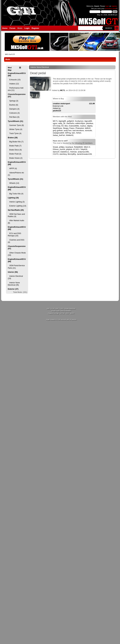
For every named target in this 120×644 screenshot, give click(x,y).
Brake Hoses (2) (15, 158)
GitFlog (68, 133)
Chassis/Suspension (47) (17, 95)
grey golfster (58, 131)
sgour (55, 123)
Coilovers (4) (14, 113)
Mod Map (10, 69)
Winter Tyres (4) (15, 129)
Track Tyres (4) (15, 133)
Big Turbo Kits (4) (16, 194)
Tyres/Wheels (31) (15, 121)
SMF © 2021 (59, 309)
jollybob (69, 149)
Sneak (55, 147)
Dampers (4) (14, 109)
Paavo (72, 128)
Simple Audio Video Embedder (61, 311)
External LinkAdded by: (74, 106)
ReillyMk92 (78, 147)
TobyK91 (84, 149)
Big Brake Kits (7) (16, 142)
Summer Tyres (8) (16, 125)
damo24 (56, 152)
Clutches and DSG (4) (16, 241)
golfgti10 (70, 121)
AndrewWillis (74, 126)
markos (83, 126)
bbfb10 (88, 128)
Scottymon (79, 121)
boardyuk (69, 147)
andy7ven (68, 131)
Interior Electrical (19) (15, 277)
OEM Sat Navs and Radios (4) (16, 215)
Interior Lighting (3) (16, 202)
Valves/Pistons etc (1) (16, 174)
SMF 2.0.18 (50, 309)
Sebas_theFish (59, 135)
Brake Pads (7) (15, 146)
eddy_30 (62, 123)
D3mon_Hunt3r (59, 149)
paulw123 (57, 111)
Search (109, 28)
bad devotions (78, 131)
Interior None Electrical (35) (14, 284)
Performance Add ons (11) (16, 89)
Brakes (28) (13, 138)
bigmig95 (62, 121)
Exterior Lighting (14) (17, 206)
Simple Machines (70, 309)
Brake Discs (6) (15, 150)
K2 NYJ (76, 149)
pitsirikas (90, 123)
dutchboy (63, 154)
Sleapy (66, 128)
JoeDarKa (70, 123)
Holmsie (73, 152)
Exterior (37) (13, 289)
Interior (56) (13, 272)
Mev (66, 126)
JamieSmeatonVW (84, 154)
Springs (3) (13, 101)
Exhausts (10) (14, 80)
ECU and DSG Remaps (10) (14, 235)
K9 (62, 126)
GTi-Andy (57, 126)
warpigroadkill (58, 133)
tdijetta (90, 126)
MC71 (62, 90)
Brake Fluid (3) (15, 154)
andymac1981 (83, 152)
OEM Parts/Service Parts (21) (16, 267)
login (107, 6)
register (114, 6)
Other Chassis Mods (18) (17, 254)
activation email (111, 9)
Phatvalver (80, 128)
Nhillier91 (70, 135)
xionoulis (89, 131)
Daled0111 (65, 152)
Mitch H (87, 147)
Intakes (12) (13, 84)
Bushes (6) (13, 105)
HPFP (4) (12, 168)
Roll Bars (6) (14, 117)
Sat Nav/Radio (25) (16, 210)
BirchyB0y (72, 154)
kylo (73, 133)
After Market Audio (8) (16, 222)
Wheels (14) (14, 183)
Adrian (79, 133)
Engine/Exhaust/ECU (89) (17, 74)
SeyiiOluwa (57, 128)
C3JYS (56, 154)
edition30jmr (80, 123)
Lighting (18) (13, 198)
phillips (62, 147)
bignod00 (88, 121)
